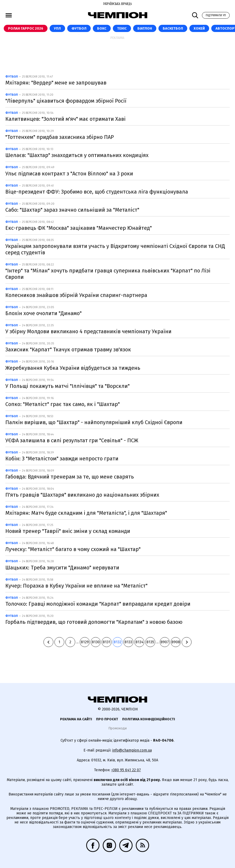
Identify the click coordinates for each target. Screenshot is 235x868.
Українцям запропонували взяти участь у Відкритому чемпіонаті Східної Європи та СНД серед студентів (115, 249)
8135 (150, 642)
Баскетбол (173, 28)
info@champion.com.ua (132, 750)
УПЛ (57, 28)
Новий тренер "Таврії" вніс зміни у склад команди (68, 531)
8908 (176, 642)
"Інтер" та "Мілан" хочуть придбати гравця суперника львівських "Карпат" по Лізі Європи (108, 274)
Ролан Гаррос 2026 (26, 28)
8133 (128, 642)
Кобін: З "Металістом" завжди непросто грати (62, 459)
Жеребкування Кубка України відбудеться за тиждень (73, 368)
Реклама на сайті (76, 719)
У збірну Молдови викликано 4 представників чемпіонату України (88, 331)
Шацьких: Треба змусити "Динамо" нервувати (62, 568)
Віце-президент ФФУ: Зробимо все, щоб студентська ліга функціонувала (97, 192)
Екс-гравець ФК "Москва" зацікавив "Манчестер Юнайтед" (79, 228)
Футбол (79, 28)
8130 (96, 642)
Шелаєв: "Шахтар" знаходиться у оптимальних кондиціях (77, 155)
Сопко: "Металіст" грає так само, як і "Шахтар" (63, 404)
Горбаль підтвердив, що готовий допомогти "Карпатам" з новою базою (94, 622)
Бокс (102, 28)
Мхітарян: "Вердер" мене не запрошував (56, 83)
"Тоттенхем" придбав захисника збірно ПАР (60, 137)
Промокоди (118, 728)
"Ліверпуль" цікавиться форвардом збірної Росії (66, 101)
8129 (85, 642)
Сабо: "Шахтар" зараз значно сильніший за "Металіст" (72, 210)
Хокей (199, 28)
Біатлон (145, 28)
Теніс (122, 28)
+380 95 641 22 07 (126, 770)
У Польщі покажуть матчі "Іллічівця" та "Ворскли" (67, 386)
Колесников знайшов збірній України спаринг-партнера (76, 295)
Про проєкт (107, 719)
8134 (140, 642)
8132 (118, 642)
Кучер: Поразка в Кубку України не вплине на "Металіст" (76, 586)
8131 (107, 642)
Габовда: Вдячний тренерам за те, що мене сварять (70, 477)
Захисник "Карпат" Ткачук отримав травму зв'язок (68, 349)
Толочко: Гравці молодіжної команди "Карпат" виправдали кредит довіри (98, 604)
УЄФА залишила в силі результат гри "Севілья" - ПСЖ (72, 440)
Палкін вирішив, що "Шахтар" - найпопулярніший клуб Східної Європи (94, 422)
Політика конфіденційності (149, 719)
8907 (165, 642)
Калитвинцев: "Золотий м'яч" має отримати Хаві (65, 119)
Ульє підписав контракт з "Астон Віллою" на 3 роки (69, 174)
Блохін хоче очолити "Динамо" (43, 313)
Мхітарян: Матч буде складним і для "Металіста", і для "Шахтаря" (86, 513)
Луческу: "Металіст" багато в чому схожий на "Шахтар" (73, 549)
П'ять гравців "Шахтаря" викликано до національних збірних (82, 495)
